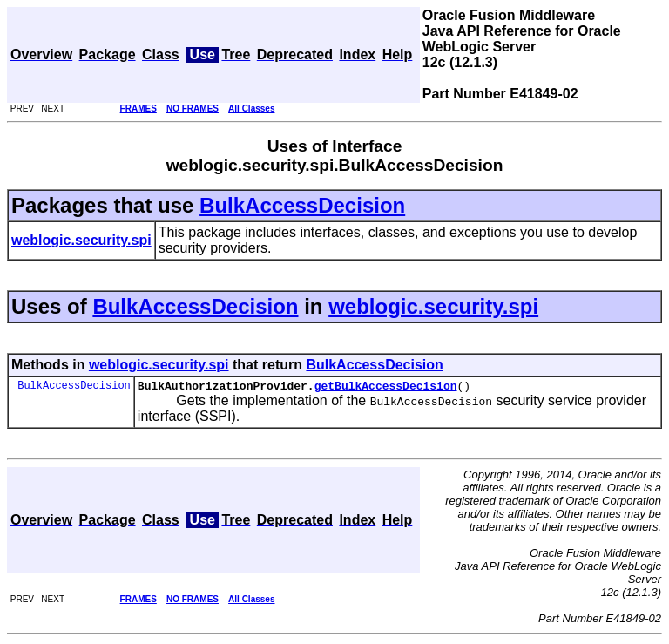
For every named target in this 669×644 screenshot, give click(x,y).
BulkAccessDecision (302, 205)
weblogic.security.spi (433, 306)
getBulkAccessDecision (386, 388)
